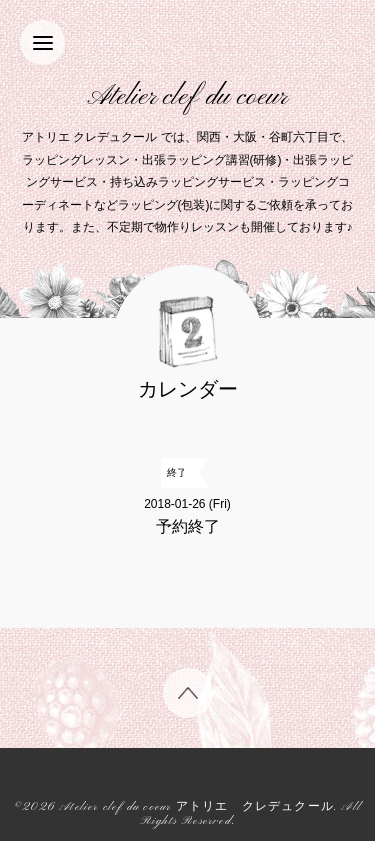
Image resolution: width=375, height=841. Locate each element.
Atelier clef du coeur (187, 97)
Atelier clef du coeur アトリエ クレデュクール (196, 807)
